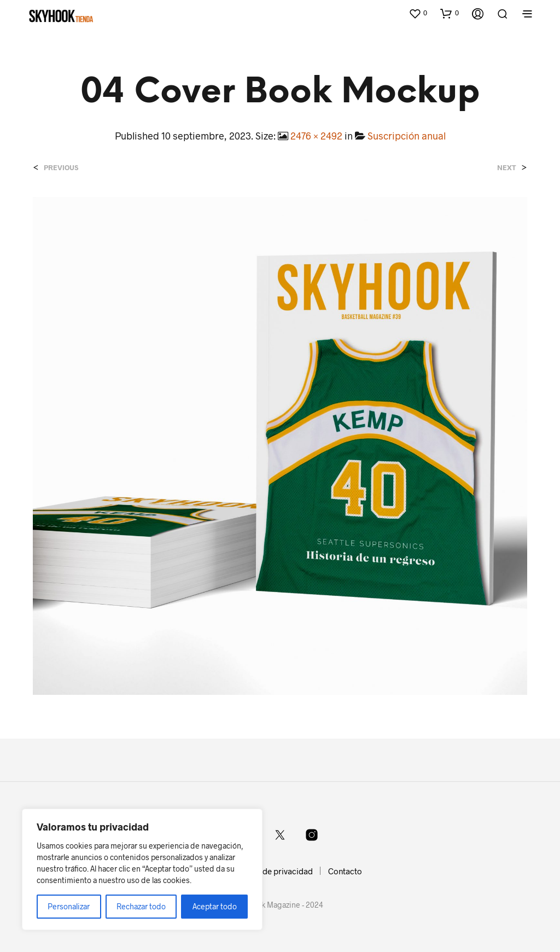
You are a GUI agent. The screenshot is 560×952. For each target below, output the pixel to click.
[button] (418, 13)
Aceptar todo (215, 906)
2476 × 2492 (316, 136)
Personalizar (69, 906)
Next (507, 168)
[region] (142, 869)
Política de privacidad (273, 871)
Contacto (345, 871)
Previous (61, 168)
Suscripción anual (407, 136)
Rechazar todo (141, 906)
